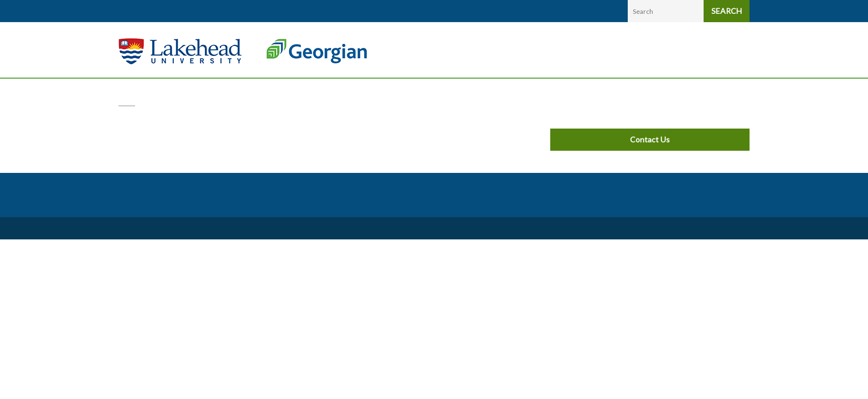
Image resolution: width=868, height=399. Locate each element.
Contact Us (650, 139)
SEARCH (727, 11)
